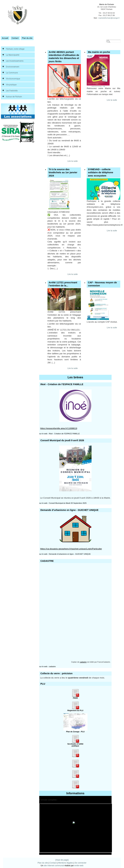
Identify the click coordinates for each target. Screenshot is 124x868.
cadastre (83, 662)
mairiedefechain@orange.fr (109, 18)
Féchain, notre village (15, 49)
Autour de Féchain (14, 97)
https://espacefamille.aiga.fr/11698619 (59, 428)
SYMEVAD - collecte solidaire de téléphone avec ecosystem (101, 172)
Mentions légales (66, 863)
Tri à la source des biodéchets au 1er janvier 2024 (63, 172)
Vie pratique (11, 85)
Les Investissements (15, 61)
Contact (15, 38)
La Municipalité (13, 55)
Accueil (5, 38)
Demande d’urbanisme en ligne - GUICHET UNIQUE (70, 554)
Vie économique (13, 79)
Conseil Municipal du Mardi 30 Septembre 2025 (68, 503)
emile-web (79, 866)
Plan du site (27, 38)
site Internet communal (54, 866)
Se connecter (80, 863)
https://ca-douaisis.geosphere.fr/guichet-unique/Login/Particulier (71, 549)
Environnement (13, 67)
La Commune (12, 73)
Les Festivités (12, 91)
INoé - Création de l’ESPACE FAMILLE (64, 434)
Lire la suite (73, 161)
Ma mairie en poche (99, 52)
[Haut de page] (62, 860)
